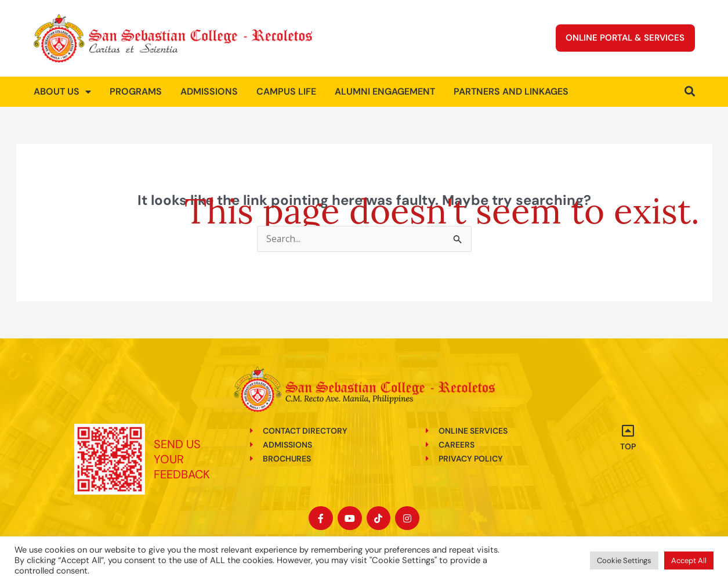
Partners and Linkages (511, 91)
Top (628, 446)
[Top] (628, 431)
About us (62, 92)
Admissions (209, 91)
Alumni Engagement (385, 91)
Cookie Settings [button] (624, 560)
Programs (136, 91)
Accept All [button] (689, 560)
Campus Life (286, 91)
